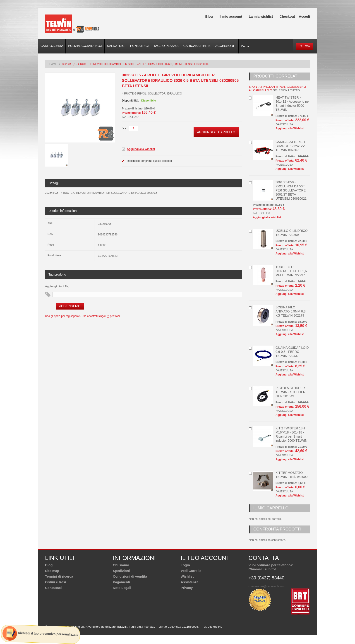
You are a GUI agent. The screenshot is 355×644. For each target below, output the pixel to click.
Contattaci (53, 588)
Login (185, 565)
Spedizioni (121, 571)
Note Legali (122, 588)
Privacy (187, 588)
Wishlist (187, 576)
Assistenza (189, 582)
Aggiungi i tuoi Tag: (58, 286)
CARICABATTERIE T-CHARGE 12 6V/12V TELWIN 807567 (291, 146)
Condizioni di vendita (130, 576)
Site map (52, 571)
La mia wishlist (261, 16)
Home (53, 64)
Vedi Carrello (191, 571)
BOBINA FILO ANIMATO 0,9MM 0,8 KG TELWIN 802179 (291, 311)
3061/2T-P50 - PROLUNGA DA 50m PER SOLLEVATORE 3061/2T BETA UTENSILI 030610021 (291, 190)
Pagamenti (122, 582)
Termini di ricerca (59, 576)
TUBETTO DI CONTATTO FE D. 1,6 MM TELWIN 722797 (291, 271)
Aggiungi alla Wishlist (141, 149)
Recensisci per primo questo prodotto (149, 161)
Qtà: (124, 128)
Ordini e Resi (56, 582)
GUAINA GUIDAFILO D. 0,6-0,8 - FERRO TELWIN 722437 (293, 352)
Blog (209, 16)
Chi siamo (121, 565)
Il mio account (231, 16)
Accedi (304, 16)
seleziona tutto (286, 90)
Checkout (287, 16)
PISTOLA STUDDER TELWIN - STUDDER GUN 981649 (290, 392)
